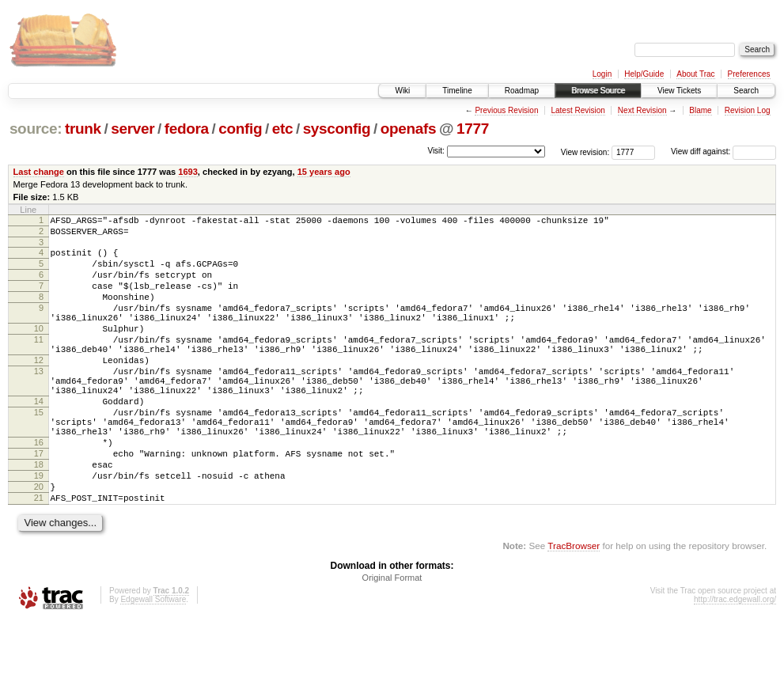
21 (39, 557)
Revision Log (748, 110)
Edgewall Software (153, 661)
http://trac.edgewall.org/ (735, 661)
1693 (188, 172)
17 (39, 503)
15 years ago (324, 172)
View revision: (585, 152)
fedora (187, 129)
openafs (408, 129)
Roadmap (522, 91)
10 (39, 350)
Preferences (749, 74)
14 (39, 439)
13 (39, 402)
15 (39, 453)
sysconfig (337, 129)
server (133, 129)
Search (746, 91)
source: (36, 129)
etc (282, 129)
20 (39, 544)
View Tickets (679, 91)
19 (39, 530)
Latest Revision (578, 110)
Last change (39, 172)
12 (39, 388)
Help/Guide (644, 74)
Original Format (392, 639)
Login (602, 74)
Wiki (402, 91)
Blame (700, 110)
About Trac (695, 74)
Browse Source (598, 91)
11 (39, 363)
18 (39, 517)
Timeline (457, 91)
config (240, 129)
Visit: (436, 151)
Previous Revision (506, 110)
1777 (473, 129)
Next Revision (642, 110)
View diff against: (723, 152)
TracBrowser (574, 607)
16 (39, 490)
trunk (83, 129)
